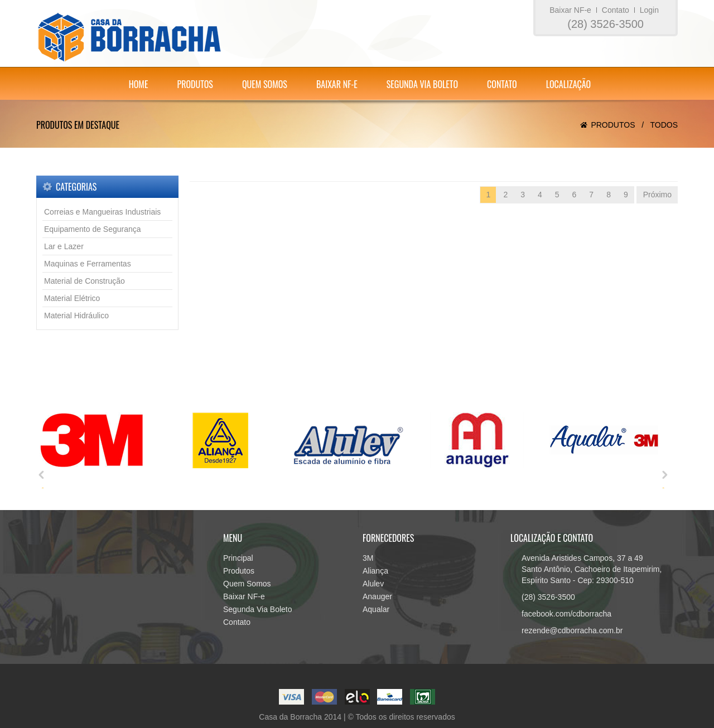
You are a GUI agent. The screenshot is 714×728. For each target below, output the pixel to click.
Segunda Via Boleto (422, 84)
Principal (238, 558)
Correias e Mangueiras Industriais (102, 212)
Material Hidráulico (76, 316)
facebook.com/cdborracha (566, 614)
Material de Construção (85, 281)
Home (139, 84)
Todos (664, 125)
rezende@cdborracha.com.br (572, 630)
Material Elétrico (72, 298)
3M (368, 558)
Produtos (195, 84)
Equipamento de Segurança (93, 229)
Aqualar (376, 609)
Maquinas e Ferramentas (88, 264)
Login (649, 10)
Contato (616, 10)
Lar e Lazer (64, 246)
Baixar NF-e (570, 10)
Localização (569, 84)
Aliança (375, 571)
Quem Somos (265, 84)
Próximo (657, 195)
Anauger (377, 596)
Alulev (373, 584)
